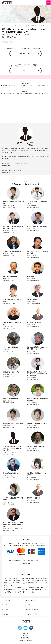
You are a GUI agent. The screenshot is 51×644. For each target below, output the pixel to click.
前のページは (25, 94)
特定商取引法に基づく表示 (25, 640)
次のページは (25, 85)
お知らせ (25, 633)
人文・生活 (5, 609)
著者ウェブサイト (25, 53)
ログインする (25, 70)
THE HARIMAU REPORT (21, 163)
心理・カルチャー (33, 609)
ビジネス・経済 (7, 600)
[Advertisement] (25, 110)
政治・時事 (31, 600)
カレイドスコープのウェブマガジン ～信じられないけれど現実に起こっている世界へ (24, 26)
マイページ (39, 583)
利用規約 (25, 636)
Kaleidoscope (6, 165)
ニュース (5, 605)
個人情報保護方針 (25, 638)
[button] (48, 3)
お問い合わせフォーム (8, 173)
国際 (29, 605)
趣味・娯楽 (5, 614)
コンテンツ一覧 (32, 614)
